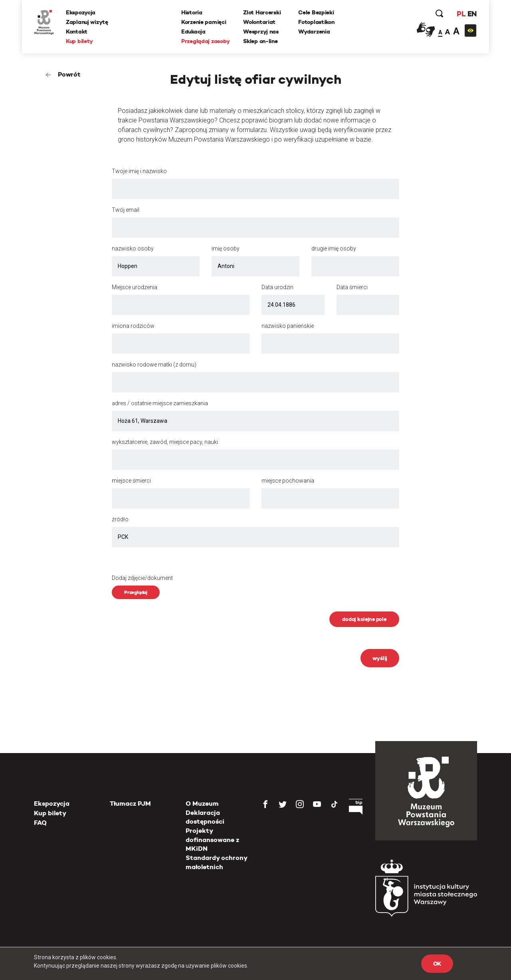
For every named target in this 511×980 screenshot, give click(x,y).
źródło (120, 519)
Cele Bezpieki (316, 12)
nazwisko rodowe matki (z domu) (154, 365)
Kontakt (77, 32)
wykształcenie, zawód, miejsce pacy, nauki (165, 442)
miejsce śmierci (131, 481)
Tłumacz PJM (130, 804)
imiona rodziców (133, 326)
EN (472, 14)
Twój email (126, 210)
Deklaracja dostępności (205, 817)
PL (461, 14)
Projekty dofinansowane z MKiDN (212, 840)
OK (437, 964)
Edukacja (193, 32)
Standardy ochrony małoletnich (216, 862)
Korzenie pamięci (204, 22)
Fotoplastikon (316, 22)
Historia (192, 12)
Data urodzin (277, 287)
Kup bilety (79, 41)
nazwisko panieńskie (288, 326)
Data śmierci (352, 287)
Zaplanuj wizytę (87, 22)
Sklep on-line (260, 41)
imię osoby (226, 248)
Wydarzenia (314, 32)
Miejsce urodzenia (135, 287)
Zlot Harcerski (262, 12)
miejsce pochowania (288, 481)
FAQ (40, 823)
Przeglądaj (136, 592)
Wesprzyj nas (261, 32)
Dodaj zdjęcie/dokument (142, 578)
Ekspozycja (81, 12)
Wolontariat (259, 22)
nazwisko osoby (133, 248)
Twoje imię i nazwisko (139, 171)
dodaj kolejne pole (364, 619)
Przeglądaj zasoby (205, 41)
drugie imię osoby (334, 248)
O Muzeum (202, 804)
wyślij (380, 658)
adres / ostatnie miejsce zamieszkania (160, 403)
